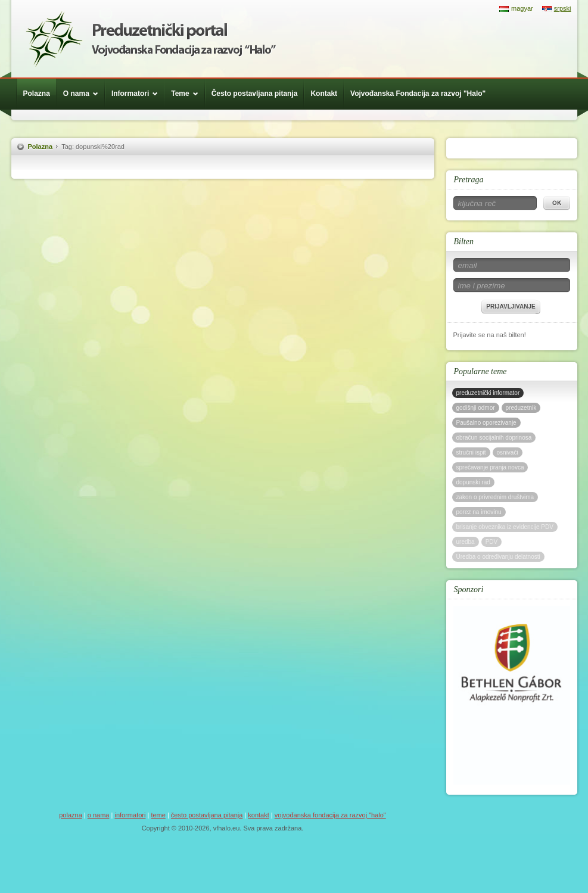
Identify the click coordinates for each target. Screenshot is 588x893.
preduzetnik (521, 408)
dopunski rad (473, 482)
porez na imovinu (479, 512)
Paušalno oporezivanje (486, 423)
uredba (466, 542)
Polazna (37, 94)
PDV (492, 542)
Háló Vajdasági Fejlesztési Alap (151, 39)
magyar (522, 8)
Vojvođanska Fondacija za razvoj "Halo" (418, 94)
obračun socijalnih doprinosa (494, 438)
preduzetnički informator (488, 393)
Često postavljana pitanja (255, 94)
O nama (84, 94)
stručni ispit (471, 452)
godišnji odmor (476, 408)
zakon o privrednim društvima (495, 497)
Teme (187, 94)
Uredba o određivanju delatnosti (498, 557)
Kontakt (324, 94)
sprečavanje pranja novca (490, 467)
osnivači (508, 452)
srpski (563, 8)
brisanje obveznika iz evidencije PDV (505, 527)
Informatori (138, 94)
